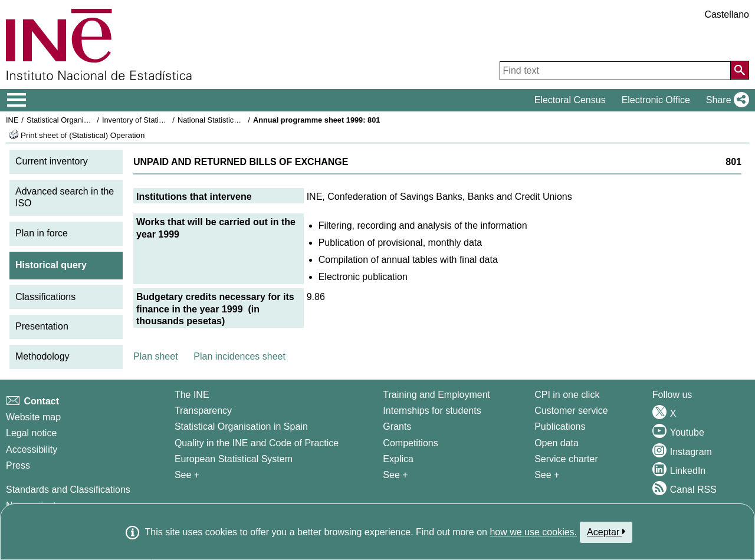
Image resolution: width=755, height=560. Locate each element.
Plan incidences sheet (239, 356)
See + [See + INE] (187, 475)
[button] (725, 100)
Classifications (45, 297)
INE (12, 120)
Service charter (566, 459)
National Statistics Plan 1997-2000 (235, 120)
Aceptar (606, 532)
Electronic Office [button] (656, 100)
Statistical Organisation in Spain (80, 120)
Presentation (42, 326)
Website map (33, 417)
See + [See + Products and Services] (547, 475)
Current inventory (52, 161)
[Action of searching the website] (740, 70)
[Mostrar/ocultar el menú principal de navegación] (17, 100)
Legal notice (31, 433)
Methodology (42, 356)
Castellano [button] (727, 14)
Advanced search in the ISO (65, 197)
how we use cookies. (533, 532)
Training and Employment (436, 395)
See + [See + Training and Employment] (395, 475)
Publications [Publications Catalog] (560, 426)
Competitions (410, 443)
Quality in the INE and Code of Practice (257, 443)
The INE (192, 395)
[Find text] (615, 71)
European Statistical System (234, 459)
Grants (397, 426)
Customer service (571, 411)
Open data (557, 443)
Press (18, 465)
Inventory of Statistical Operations (158, 120)
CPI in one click (567, 395)
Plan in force (42, 233)
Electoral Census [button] (570, 100)
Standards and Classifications (68, 490)
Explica (398, 459)
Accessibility (32, 449)
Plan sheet (156, 356)
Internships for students (432, 411)
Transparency (203, 411)
